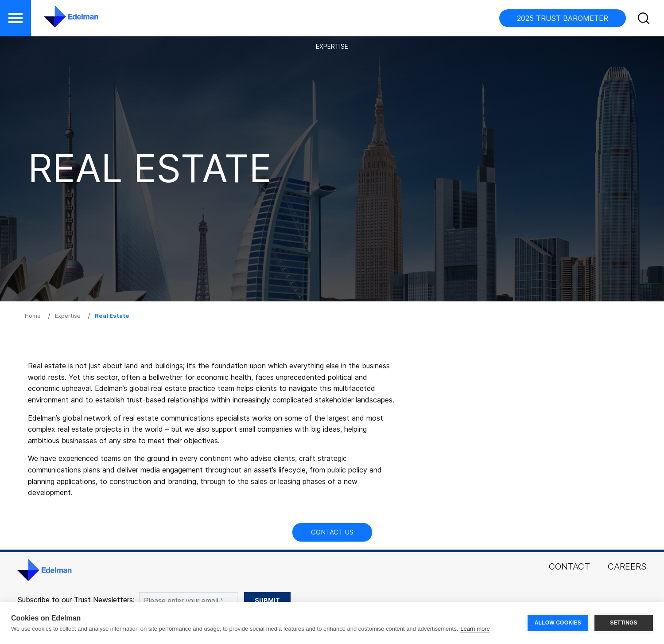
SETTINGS (624, 623)
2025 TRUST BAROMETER (563, 18)
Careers (627, 566)
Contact (569, 566)
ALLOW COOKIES (558, 623)
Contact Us (332, 532)
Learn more (475, 629)
